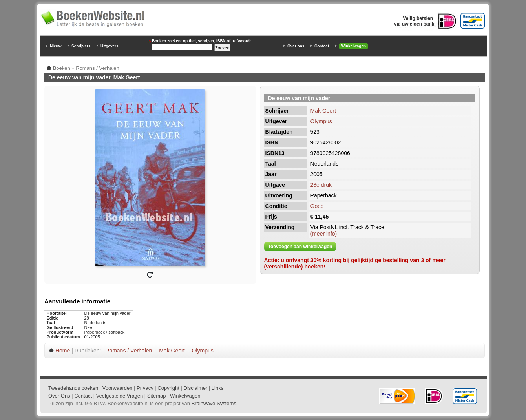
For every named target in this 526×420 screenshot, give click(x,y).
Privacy (145, 388)
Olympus (321, 121)
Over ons (296, 46)
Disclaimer (196, 388)
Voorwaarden (118, 388)
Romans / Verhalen (129, 351)
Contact (322, 46)
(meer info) (324, 234)
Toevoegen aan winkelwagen (300, 247)
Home (63, 351)
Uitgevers (110, 46)
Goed (317, 206)
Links (217, 388)
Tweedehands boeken (73, 388)
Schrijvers (81, 46)
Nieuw (56, 46)
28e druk (321, 185)
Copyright (168, 388)
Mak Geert (323, 111)
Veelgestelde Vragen (120, 396)
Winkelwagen (353, 46)
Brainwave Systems (214, 403)
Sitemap (157, 396)
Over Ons (59, 396)
